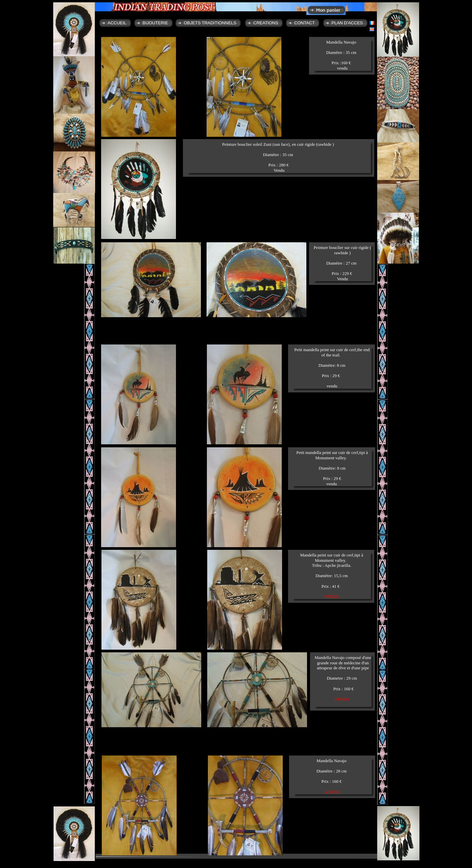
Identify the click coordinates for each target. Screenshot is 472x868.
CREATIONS (266, 23)
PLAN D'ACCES (347, 23)
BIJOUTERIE (156, 23)
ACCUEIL (117, 23)
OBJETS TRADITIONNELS (210, 23)
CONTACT (305, 23)
